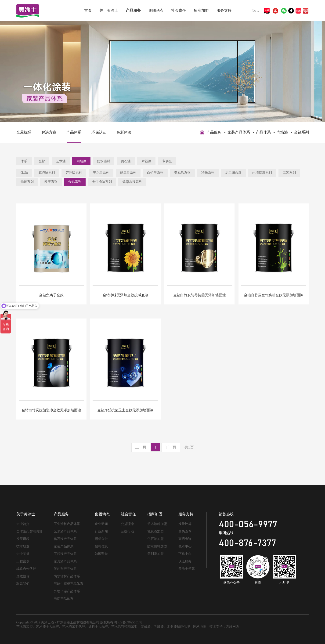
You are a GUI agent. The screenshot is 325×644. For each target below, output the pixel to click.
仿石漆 (126, 161)
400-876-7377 (247, 543)
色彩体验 (124, 132)
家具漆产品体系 (65, 561)
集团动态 (156, 10)
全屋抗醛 (24, 132)
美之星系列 (101, 173)
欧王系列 (51, 182)
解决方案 (49, 132)
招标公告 (101, 539)
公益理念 (127, 524)
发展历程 (23, 539)
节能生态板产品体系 (69, 584)
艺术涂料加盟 (157, 524)
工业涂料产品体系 (67, 524)
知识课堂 (101, 554)
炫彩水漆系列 (132, 182)
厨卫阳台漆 (233, 173)
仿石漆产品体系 (65, 539)
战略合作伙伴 (26, 569)
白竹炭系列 (155, 173)
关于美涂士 (109, 10)
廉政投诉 (23, 576)
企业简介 (23, 524)
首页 (88, 10)
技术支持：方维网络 (224, 627)
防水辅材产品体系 (67, 576)
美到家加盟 (155, 554)
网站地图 (200, 627)
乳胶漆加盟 (155, 531)
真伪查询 (185, 531)
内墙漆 (282, 132)
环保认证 (99, 132)
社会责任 (179, 10)
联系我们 (23, 584)
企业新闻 (101, 524)
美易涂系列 (182, 173)
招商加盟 (201, 10)
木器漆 (146, 161)
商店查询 (185, 539)
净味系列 (208, 173)
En (254, 11)
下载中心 (185, 554)
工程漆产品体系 (65, 554)
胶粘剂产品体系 (65, 569)
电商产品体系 (64, 599)
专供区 (167, 161)
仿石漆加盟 (155, 539)
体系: (24, 161)
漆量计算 (185, 524)
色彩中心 (185, 546)
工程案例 (23, 561)
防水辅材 (104, 161)
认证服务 (185, 561)
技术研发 (23, 546)
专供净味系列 (102, 182)
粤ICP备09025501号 (128, 622)
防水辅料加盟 (157, 546)
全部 (42, 161)
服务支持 (224, 10)
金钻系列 (301, 132)
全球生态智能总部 (29, 531)
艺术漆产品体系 (65, 531)
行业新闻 (101, 531)
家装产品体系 (239, 132)
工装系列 (289, 173)
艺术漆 (61, 161)
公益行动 (127, 531)
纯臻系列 (27, 182)
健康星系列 (128, 173)
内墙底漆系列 (262, 173)
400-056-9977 (248, 525)
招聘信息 (101, 546)
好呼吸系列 (74, 173)
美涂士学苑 (187, 569)
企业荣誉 (23, 554)
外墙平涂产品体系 (67, 591)
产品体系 (74, 132)
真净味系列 (47, 173)
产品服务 (133, 10)
